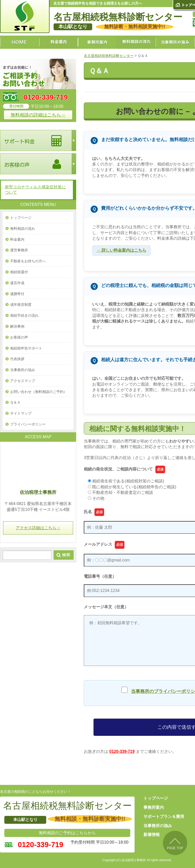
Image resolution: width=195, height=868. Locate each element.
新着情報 (152, 835)
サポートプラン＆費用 (164, 817)
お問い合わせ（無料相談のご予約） (39, 392)
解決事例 (17, 326)
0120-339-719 (122, 751)
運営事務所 (19, 250)
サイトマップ (21, 413)
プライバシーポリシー (28, 424)
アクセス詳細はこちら (38, 528)
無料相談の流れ (23, 229)
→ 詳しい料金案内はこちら (121, 250)
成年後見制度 (21, 304)
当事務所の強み (23, 370)
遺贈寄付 (17, 294)
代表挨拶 (17, 359)
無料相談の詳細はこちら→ (38, 115)
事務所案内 (154, 807)
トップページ (21, 218)
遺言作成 (17, 283)
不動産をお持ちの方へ (28, 261)
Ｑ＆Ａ (15, 402)
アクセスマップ (23, 381)
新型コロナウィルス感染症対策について (35, 190)
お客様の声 (19, 337)
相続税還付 (19, 272)
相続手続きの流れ (24, 315)
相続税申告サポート (26, 348)
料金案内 (17, 239)
